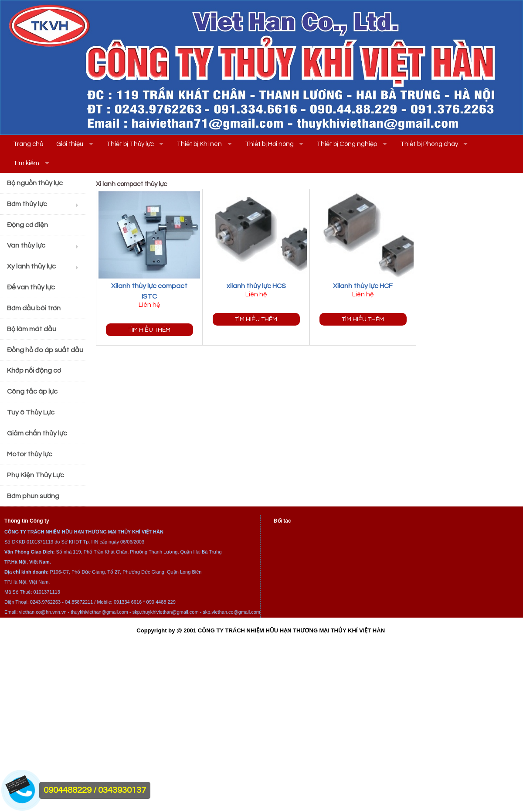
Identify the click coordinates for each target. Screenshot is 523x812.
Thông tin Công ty (27, 521)
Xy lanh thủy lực (31, 266)
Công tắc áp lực (32, 391)
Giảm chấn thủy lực (37, 433)
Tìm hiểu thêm (149, 330)
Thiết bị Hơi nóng (269, 144)
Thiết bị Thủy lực (130, 144)
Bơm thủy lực (27, 204)
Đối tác (282, 521)
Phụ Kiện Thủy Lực (36, 475)
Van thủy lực (26, 245)
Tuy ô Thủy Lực (31, 412)
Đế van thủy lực (31, 287)
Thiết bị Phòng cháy (429, 144)
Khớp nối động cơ (34, 370)
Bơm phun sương (33, 496)
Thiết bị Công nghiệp (347, 144)
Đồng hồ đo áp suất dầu (45, 350)
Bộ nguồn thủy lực (35, 183)
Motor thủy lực (30, 454)
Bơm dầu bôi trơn (34, 308)
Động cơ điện (27, 225)
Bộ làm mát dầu (32, 329)
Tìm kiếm (26, 163)
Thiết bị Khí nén (199, 144)
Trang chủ (28, 144)
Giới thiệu (70, 144)
